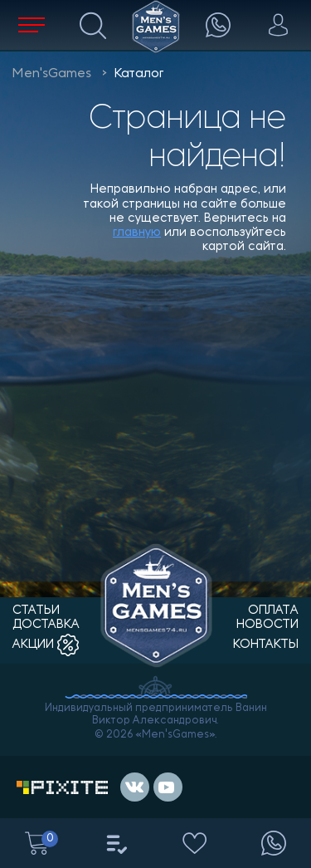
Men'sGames (52, 74)
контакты (266, 645)
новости (267, 625)
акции (46, 645)
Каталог (139, 74)
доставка (46, 625)
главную (137, 233)
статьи (36, 611)
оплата (273, 611)
